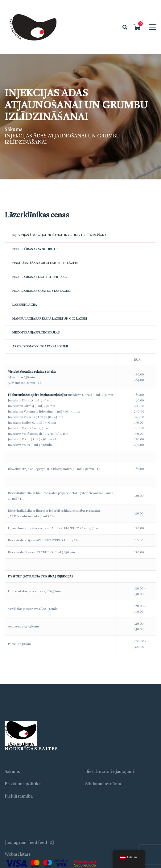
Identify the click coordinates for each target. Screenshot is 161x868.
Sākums (13, 130)
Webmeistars (18, 854)
